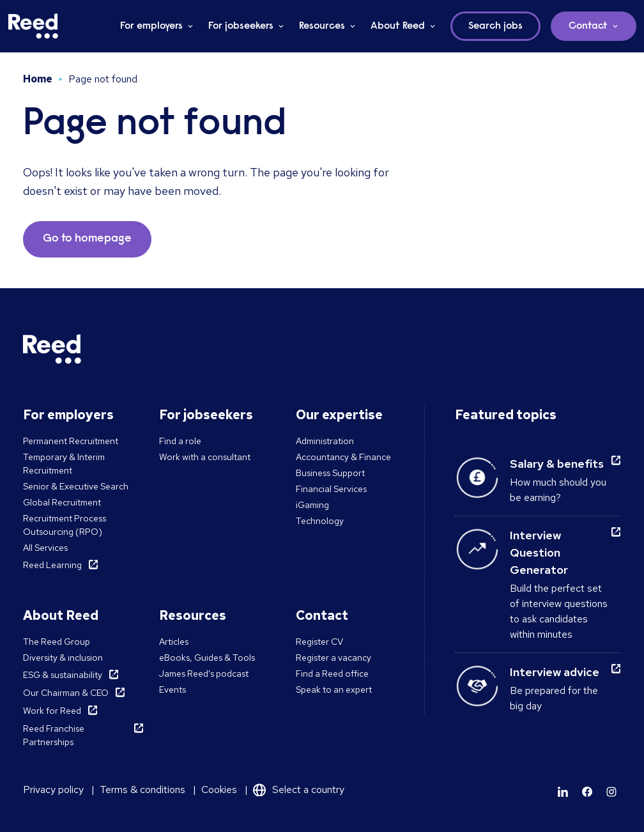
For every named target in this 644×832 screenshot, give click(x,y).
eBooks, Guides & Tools (207, 658)
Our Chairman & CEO (66, 693)
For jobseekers (241, 26)
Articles (174, 642)
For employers (151, 26)
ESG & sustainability (63, 675)
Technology (320, 521)
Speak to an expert (334, 689)
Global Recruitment (62, 502)
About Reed (398, 26)
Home (38, 79)
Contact (588, 26)
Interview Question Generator (539, 552)
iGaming (312, 505)
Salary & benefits (557, 464)
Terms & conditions (142, 790)
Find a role (180, 441)
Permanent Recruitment (71, 441)
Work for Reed (52, 711)
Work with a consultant (205, 457)
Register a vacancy (333, 658)
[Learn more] (563, 792)
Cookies (219, 790)
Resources (322, 26)
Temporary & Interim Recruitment (64, 464)
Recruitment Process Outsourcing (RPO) (65, 525)
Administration (325, 441)
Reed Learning (52, 565)
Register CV (319, 642)
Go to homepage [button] (87, 239)
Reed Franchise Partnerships (54, 735)
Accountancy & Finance (343, 457)
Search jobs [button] (495, 26)
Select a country (308, 790)
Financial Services (331, 489)
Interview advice (555, 672)
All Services (45, 548)
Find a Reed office (332, 674)
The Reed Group (57, 642)
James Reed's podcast (204, 674)
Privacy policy (53, 790)
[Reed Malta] (33, 26)
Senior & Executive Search (76, 486)
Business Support (330, 473)
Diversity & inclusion (63, 658)
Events (172, 689)
